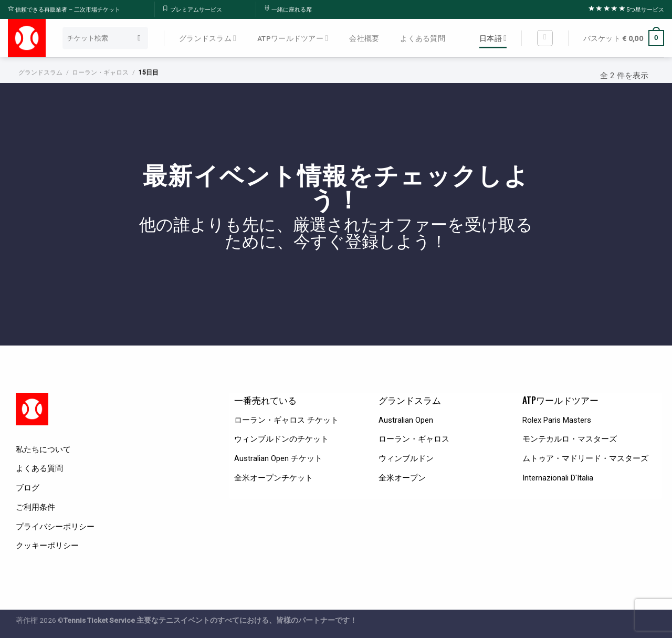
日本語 (493, 38)
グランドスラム (208, 38)
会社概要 (364, 38)
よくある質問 (423, 38)
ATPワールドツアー (293, 38)
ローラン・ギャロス (100, 72)
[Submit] (139, 38)
